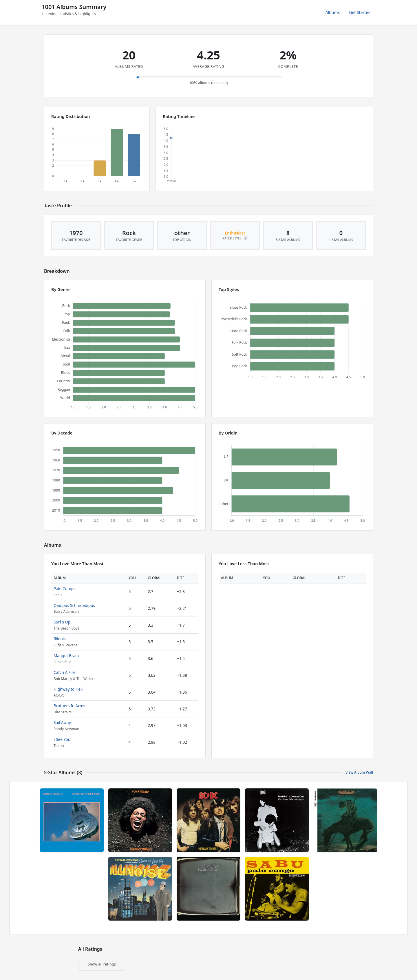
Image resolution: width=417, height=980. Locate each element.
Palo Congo (64, 589)
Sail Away (62, 722)
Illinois (60, 639)
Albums (333, 12)
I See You (62, 739)
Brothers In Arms (69, 706)
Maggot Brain (66, 656)
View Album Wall (359, 772)
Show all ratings (102, 964)
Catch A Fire (64, 672)
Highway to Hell (68, 689)
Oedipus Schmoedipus (74, 605)
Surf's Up (62, 622)
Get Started (360, 12)
